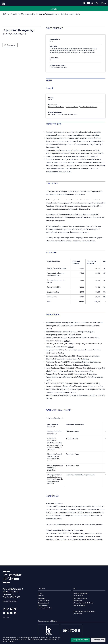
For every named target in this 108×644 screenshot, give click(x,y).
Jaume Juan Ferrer (72, 107)
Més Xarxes (6, 618)
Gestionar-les (98, 640)
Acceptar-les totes (80, 640)
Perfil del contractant (80, 598)
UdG (4, 14)
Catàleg (49, 328)
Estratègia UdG (43, 605)
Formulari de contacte (10, 601)
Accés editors (77, 614)
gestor (31, 640)
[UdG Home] (3, 3)
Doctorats (41, 598)
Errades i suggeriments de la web (84, 611)
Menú (104, 3)
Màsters (41, 596)
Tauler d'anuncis (44, 601)
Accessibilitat (77, 601)
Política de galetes (79, 605)
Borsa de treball (43, 603)
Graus (40, 593)
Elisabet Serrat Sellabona (89, 107)
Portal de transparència (80, 593)
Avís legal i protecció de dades (83, 603)
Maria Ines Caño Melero (56, 107)
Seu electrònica (78, 596)
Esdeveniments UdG (45, 608)
